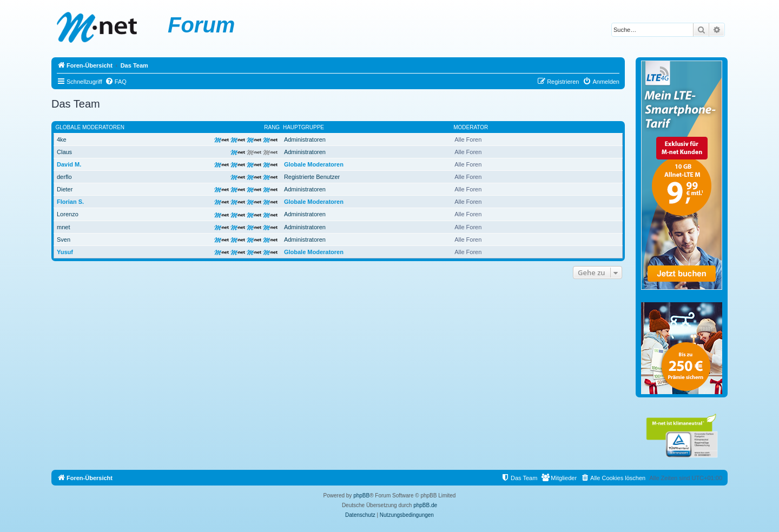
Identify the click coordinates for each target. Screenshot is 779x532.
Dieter (65, 189)
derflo (64, 177)
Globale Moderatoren (90, 127)
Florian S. (70, 202)
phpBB (361, 496)
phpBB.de (425, 505)
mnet (63, 227)
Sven (64, 240)
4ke (62, 139)
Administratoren (305, 139)
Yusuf (65, 252)
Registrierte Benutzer (312, 177)
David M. (69, 164)
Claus (64, 152)
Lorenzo (68, 214)
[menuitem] (116, 82)
